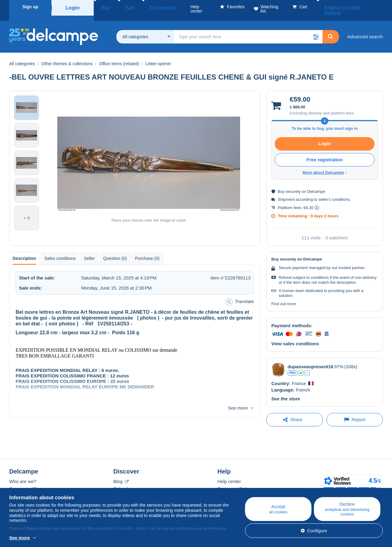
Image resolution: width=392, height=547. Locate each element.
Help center (229, 474)
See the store (286, 391)
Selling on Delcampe (239, 489)
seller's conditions (334, 192)
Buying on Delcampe (239, 481)
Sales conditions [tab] (60, 251)
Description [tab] (24, 251)
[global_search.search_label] (248, 29)
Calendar (123, 481)
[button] (316, 29)
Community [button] (147, 7)
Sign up (30, 7)
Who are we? (23, 474)
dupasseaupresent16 (310, 359)
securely (293, 184)
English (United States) (356, 7)
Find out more (284, 296)
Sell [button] (121, 7)
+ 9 (26, 210)
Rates (15, 489)
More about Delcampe (325, 165)
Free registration (325, 152)
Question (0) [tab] (115, 251)
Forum (120, 489)
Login (73, 7)
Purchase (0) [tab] (147, 251)
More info (19, 538)
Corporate (23, 481)
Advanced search (365, 29)
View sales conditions (295, 336)
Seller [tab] (89, 251)
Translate (240, 295)
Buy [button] (104, 7)
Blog (121, 474)
